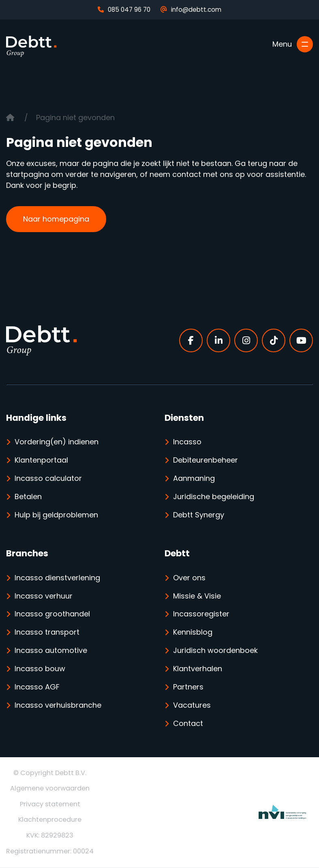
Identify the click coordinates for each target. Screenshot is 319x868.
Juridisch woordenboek (215, 651)
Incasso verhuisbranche (58, 706)
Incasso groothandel (52, 615)
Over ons (189, 578)
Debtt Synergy (199, 515)
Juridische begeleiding (214, 497)
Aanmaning (194, 479)
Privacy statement (50, 805)
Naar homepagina (56, 219)
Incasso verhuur (44, 596)
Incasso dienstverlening (57, 578)
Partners (188, 688)
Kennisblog (193, 633)
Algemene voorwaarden (50, 789)
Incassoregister (201, 615)
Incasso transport (47, 633)
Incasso (187, 442)
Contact (188, 724)
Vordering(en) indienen (57, 442)
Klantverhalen (198, 669)
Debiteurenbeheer (206, 460)
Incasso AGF (37, 688)
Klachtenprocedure (50, 820)
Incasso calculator (48, 479)
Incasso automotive (51, 651)
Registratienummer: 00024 (50, 852)
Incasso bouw (40, 669)
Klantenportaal (41, 460)
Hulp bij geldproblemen (56, 515)
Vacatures (192, 706)
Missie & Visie (197, 596)
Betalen (28, 497)
